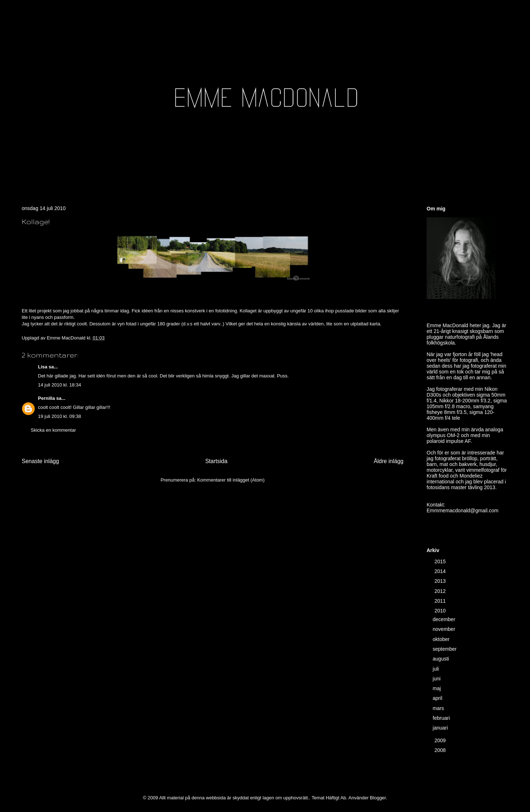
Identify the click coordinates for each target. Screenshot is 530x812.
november (445, 629)
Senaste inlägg (40, 461)
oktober (442, 639)
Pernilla (46, 398)
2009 (441, 740)
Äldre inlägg (389, 461)
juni (437, 679)
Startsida (217, 461)
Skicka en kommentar (53, 430)
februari (442, 718)
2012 (441, 591)
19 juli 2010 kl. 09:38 (59, 416)
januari (441, 728)
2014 (441, 571)
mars (439, 708)
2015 (441, 561)
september (445, 649)
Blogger (378, 798)
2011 (441, 601)
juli (437, 669)
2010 (441, 611)
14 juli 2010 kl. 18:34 (59, 385)
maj (437, 688)
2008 (441, 750)
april (438, 698)
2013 (441, 581)
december (445, 619)
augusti (442, 659)
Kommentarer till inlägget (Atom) (231, 480)
